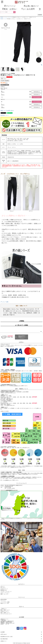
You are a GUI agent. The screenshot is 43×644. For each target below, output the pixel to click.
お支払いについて (5, 611)
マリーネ (10, 17)
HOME (2, 17)
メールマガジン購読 (5, 602)
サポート (21, 607)
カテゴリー (21, 584)
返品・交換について (5, 613)
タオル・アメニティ (5, 593)
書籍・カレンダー (5, 594)
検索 (14, 12)
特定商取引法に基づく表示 (7, 637)
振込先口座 (5, 372)
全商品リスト (4, 641)
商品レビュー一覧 (5, 603)
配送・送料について (5, 610)
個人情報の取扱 (4, 639)
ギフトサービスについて (6, 614)
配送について (15, 467)
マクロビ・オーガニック (6, 591)
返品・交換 (21, 470)
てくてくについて (21, 483)
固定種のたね (4, 590)
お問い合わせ (4, 634)
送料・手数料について (21, 389)
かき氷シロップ (4, 589)
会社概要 (21, 617)
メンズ (5, 19)
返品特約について (5, 115)
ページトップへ (41, 332)
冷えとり (3, 586)
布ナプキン (3, 588)
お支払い (21, 342)
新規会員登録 (4, 599)
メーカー (6, 17)
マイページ (21, 597)
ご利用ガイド (17, 386)
